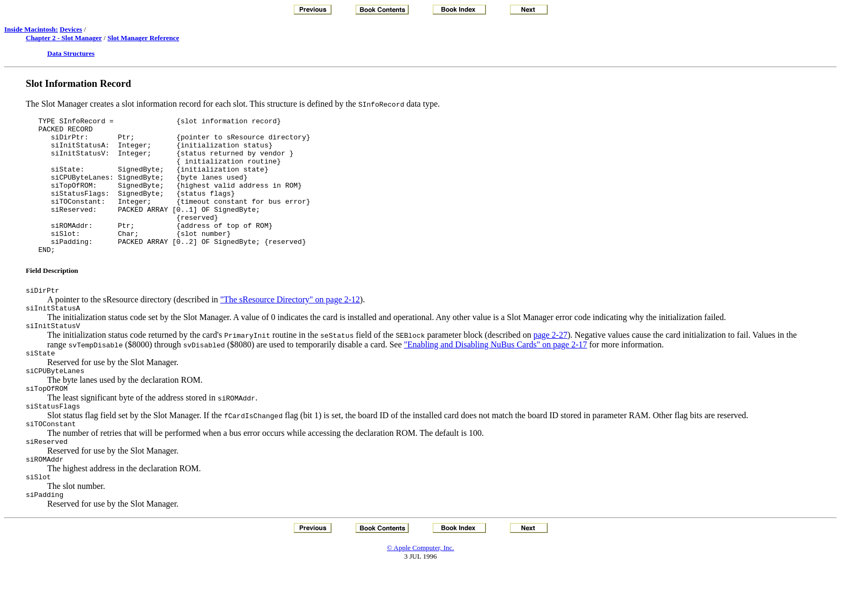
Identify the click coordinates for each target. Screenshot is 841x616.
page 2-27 (550, 367)
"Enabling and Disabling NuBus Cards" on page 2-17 (495, 377)
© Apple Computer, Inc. (420, 594)
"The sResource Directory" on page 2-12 (290, 328)
